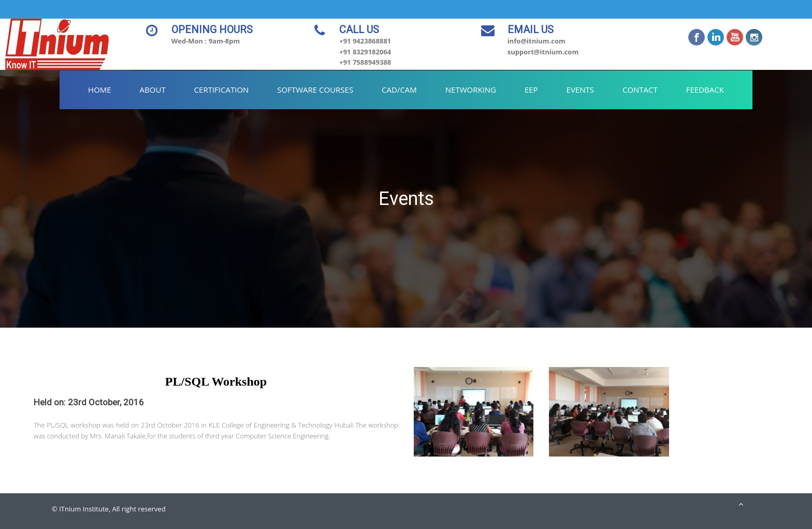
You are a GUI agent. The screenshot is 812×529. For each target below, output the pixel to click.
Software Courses (315, 90)
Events (580, 90)
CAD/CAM (399, 90)
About (153, 90)
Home (100, 90)
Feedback (705, 90)
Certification (222, 90)
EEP (531, 90)
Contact (640, 90)
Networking (471, 90)
